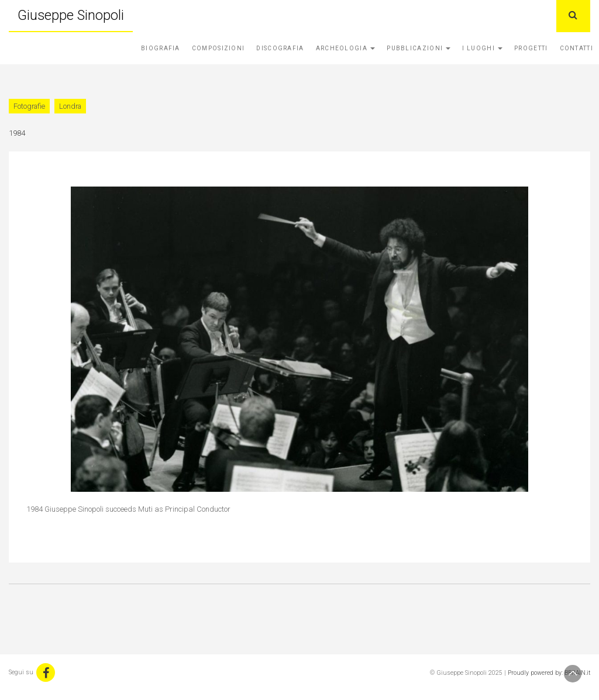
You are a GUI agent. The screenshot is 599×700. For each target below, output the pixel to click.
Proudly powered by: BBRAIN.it (549, 673)
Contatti (576, 48)
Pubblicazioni (419, 48)
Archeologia (346, 48)
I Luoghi (482, 48)
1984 (17, 133)
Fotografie (29, 106)
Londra (70, 106)
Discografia (280, 48)
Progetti (531, 48)
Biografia (161, 48)
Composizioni (218, 48)
